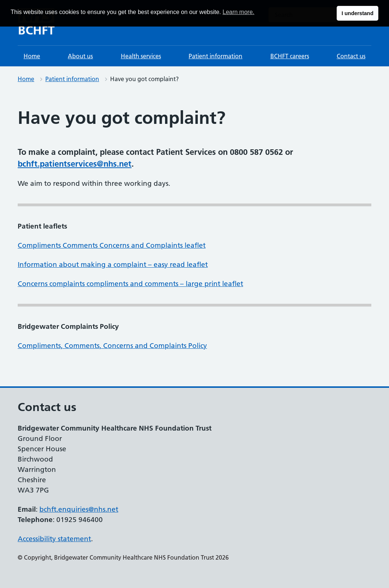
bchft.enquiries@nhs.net (79, 509)
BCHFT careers (290, 56)
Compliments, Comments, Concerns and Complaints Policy (112, 346)
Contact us (351, 56)
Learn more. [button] (238, 12)
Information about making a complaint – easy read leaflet (113, 265)
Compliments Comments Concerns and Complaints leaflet (112, 245)
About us (80, 56)
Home (32, 56)
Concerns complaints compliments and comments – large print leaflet (130, 284)
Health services (141, 56)
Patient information (215, 56)
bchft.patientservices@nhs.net (75, 164)
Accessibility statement (54, 539)
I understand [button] (357, 13)
